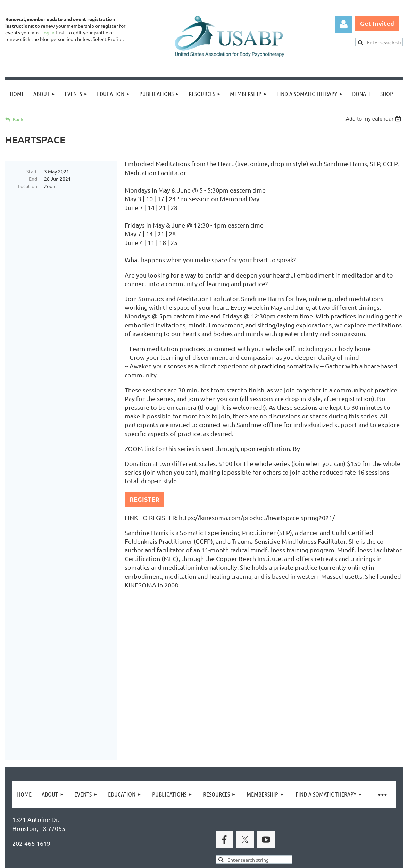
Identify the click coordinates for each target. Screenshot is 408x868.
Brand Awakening (102, 727)
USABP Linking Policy (225, 829)
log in (48, 32)
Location (28, 186)
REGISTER (144, 499)
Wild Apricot (320, 860)
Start (32, 171)
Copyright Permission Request (145, 829)
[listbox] (374, 119)
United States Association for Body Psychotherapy (122, 742)
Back (18, 120)
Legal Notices (77, 829)
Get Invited (377, 23)
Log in (344, 24)
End (33, 179)
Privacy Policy (31, 829)
